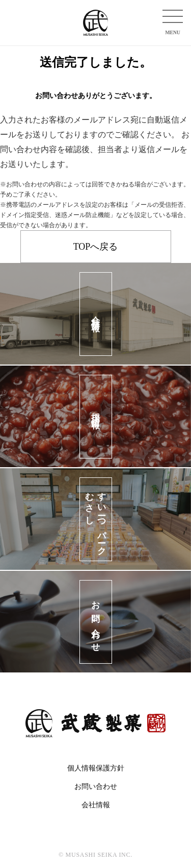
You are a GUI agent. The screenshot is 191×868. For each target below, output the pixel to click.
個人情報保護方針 (96, 768)
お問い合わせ (96, 787)
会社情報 (96, 805)
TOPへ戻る (96, 247)
